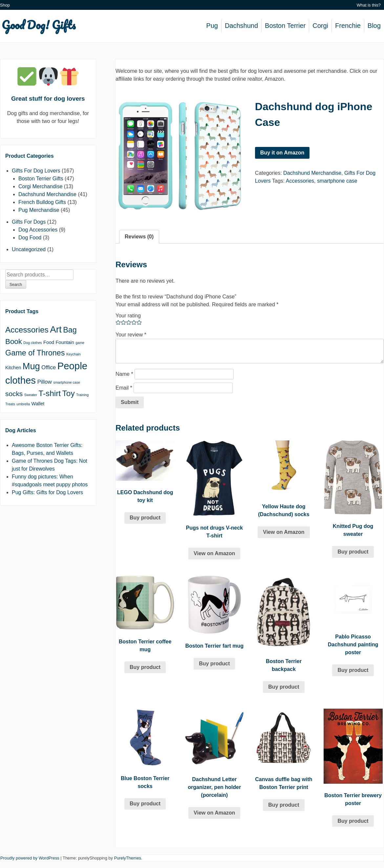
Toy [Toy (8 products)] (69, 393)
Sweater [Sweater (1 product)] (31, 395)
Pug (212, 26)
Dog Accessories (38, 230)
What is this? (369, 5)
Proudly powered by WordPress (30, 858)
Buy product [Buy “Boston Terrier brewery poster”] (353, 821)
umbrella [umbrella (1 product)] (23, 404)
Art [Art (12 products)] (56, 329)
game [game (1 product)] (80, 343)
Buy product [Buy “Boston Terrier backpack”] (284, 687)
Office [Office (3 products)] (49, 367)
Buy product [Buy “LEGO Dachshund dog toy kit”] (145, 518)
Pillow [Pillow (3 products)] (44, 382)
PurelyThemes (128, 858)
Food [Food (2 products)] (49, 342)
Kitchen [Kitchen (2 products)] (13, 368)
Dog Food (30, 238)
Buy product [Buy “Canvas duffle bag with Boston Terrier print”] (284, 805)
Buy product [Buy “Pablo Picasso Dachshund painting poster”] (353, 670)
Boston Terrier (285, 26)
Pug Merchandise (39, 210)
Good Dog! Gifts (39, 25)
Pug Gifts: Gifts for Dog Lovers (47, 492)
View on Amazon (214, 553)
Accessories (300, 181)
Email (124, 388)
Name (124, 374)
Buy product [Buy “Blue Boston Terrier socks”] (145, 804)
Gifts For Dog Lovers (36, 171)
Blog (374, 26)
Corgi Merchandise (40, 186)
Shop (5, 5)
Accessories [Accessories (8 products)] (27, 330)
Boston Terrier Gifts (41, 179)
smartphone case (337, 181)
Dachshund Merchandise (312, 173)
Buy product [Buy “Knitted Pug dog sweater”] (353, 552)
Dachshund (241, 26)
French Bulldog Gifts (42, 202)
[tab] (139, 237)
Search (16, 285)
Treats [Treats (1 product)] (10, 404)
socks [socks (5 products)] (14, 394)
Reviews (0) (139, 237)
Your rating (128, 316)
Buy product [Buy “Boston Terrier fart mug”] (214, 664)
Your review (131, 335)
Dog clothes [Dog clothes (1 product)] (32, 343)
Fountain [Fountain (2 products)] (65, 342)
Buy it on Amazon (282, 153)
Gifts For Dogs (29, 222)
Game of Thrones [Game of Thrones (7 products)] (35, 353)
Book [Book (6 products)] (14, 342)
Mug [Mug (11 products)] (31, 366)
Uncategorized (29, 249)
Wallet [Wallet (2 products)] (38, 404)
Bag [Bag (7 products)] (70, 330)
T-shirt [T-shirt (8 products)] (50, 393)
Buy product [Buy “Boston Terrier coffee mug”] (145, 667)
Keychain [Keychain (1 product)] (74, 354)
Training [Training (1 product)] (82, 395)
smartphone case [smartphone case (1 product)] (67, 382)
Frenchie (348, 26)
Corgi (320, 26)
